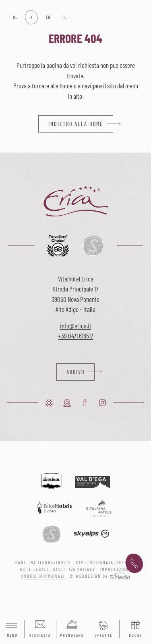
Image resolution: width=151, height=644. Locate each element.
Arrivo (75, 372)
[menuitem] (15, 17)
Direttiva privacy (74, 569)
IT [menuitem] (31, 17)
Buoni (135, 635)
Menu (12, 629)
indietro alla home (76, 124)
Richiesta (40, 635)
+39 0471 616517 (75, 336)
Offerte (103, 635)
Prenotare (72, 635)
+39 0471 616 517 (134, 564)
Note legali (34, 569)
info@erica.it (76, 326)
